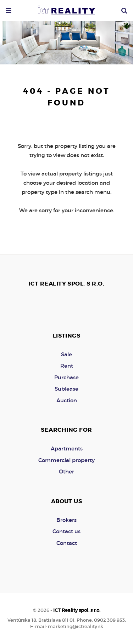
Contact (67, 543)
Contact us (66, 531)
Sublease (66, 389)
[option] (66, 41)
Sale (66, 354)
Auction (67, 400)
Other (66, 471)
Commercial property (66, 460)
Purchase (66, 377)
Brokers (66, 520)
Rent (67, 366)
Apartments (67, 448)
